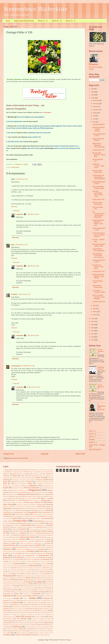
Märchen (28, 578)
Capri (17, 496)
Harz (9, 535)
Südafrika (5, 613)
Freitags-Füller (15, 167)
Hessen (39, 535)
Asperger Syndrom (20, 478)
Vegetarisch (47, 623)
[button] (44, 156)
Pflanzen (9, 592)
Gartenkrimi (21, 523)
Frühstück (46, 521)
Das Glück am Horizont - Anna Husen (98, 267)
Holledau (42, 537)
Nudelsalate (38, 586)
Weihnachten (17, 627)
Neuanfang (27, 582)
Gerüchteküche (29, 527)
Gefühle (17, 525)
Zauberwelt (17, 631)
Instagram (92, 439)
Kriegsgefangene (40, 553)
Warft (52, 625)
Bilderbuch (33, 486)
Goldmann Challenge (32, 531)
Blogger (50, 488)
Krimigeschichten (30, 556)
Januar (95, 315)
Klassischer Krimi (13, 551)
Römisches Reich (47, 601)
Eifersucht (13, 507)
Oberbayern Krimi (47, 586)
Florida (26, 516)
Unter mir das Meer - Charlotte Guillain (98, 187)
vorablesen (7, 635)
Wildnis (15, 629)
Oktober (95, 107)
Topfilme (34, 619)
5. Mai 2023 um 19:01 (33, 335)
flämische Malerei (21, 633)
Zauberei (10, 631)
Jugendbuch (39, 545)
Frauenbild (30, 519)
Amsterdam (41, 476)
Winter (21, 629)
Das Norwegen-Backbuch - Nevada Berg (99, 155)
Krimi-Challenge (18, 556)
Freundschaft (37, 521)
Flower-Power (33, 516)
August (95, 113)
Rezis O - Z (71, 21)
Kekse (50, 547)
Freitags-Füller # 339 (98, 271)
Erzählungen (34, 511)
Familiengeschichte (32, 512)
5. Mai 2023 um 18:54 (33, 214)
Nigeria (14, 584)
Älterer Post (80, 454)
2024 (93, 95)
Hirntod (5, 537)
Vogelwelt (40, 625)
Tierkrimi (51, 617)
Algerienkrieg (38, 472)
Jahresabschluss (38, 543)
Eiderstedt (5, 507)
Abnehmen (41, 470)
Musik (18, 576)
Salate (30, 603)
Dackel (46, 498)
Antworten (14, 207)
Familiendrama (7, 513)
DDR (34, 498)
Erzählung (26, 511)
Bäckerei (5, 496)
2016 (93, 337)
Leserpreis (28, 564)
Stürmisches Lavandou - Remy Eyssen (98, 166)
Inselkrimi (31, 541)
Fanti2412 (14, 294)
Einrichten (20, 507)
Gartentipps (29, 523)
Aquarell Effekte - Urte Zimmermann (99, 250)
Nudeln (31, 586)
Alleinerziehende (47, 472)
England (5, 508)
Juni (94, 119)
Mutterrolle (39, 576)
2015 (93, 340)
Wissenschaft (30, 629)
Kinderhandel (19, 549)
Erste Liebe (11, 511)
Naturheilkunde (39, 580)
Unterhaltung (6, 623)
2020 (93, 325)
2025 (93, 92)
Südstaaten (23, 613)
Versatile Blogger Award (16, 625)
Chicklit (39, 496)
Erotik (5, 511)
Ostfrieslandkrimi (8, 590)
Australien (15, 480)
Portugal (43, 592)
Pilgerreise (16, 592)
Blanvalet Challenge (30, 488)
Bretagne (51, 492)
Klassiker (42, 549)
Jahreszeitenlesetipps (9, 545)
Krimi (5, 555)
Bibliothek (17, 486)
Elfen (34, 507)
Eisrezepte (27, 507)
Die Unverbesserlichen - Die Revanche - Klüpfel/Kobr (99, 215)
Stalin (13, 611)
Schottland (25, 605)
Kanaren (30, 547)
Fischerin (14, 516)
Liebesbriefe (15, 566)
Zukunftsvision (35, 631)
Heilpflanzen (24, 535)
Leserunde (35, 564)
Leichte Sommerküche (33, 562)
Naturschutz (48, 580)
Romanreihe (46, 598)
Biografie (6, 488)
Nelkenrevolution (18, 582)
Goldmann (20, 531)
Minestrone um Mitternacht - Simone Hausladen (99, 145)
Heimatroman (32, 535)
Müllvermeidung (47, 578)
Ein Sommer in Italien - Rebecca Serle (99, 245)
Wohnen (49, 629)
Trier (24, 621)
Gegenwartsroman (26, 525)
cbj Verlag (10, 633)
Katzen (45, 547)
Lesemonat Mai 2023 (98, 124)
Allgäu (5, 474)
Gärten (17, 533)
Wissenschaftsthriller (40, 629)
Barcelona (13, 482)
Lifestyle (5, 568)
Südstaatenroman (31, 613)
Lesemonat (17, 564)
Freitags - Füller (7, 521)
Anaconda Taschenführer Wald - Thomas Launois (98, 194)
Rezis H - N (57, 21)
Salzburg (36, 603)
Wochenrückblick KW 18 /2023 (99, 261)
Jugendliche (48, 545)
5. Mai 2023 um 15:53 (24, 294)
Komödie (49, 551)
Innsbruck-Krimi (23, 541)
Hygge (32, 539)
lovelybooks (31, 633)
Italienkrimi (29, 543)
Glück (14, 531)
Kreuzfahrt (26, 553)
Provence (16, 594)
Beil (16, 484)
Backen (5, 482)
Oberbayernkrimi (7, 588)
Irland (37, 541)
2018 (93, 331)
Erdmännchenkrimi (32, 509)
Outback (23, 590)
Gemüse (12, 527)
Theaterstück (48, 615)
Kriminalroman (44, 555)
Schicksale (5, 605)
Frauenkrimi (38, 519)
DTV (39, 498)
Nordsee (31, 584)
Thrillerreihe (28, 617)
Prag (50, 592)
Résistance (38, 601)
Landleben (6, 562)
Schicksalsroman (15, 605)
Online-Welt (16, 588)
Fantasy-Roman (36, 515)
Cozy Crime (28, 498)
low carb (39, 633)
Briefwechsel (13, 494)
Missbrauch (13, 574)
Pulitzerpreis (48, 594)
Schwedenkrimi (16, 607)
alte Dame (42, 631)
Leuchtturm (42, 564)
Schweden (6, 607)
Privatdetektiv (7, 594)
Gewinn (5, 529)
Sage (25, 603)
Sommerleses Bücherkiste (36, 9)
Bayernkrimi (38, 482)
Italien (14, 543)
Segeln (30, 607)
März (95, 309)
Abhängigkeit (34, 470)
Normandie (49, 584)
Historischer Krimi (14, 537)
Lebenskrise (23, 562)
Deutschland (23, 500)
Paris (33, 590)
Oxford (29, 590)
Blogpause (50, 490)
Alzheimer (48, 474)
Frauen (23, 519)
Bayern (30, 482)
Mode (30, 574)
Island (48, 541)
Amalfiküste (6, 476)
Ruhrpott (25, 601)
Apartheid (12, 478)
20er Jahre (15, 470)
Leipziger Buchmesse (46, 562)
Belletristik (23, 484)
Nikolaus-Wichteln (22, 584)
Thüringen (37, 617)
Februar (95, 312)
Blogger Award (7, 490)
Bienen (24, 486)
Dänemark (40, 505)
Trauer (49, 619)
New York (48, 582)
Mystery (45, 576)
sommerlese (20, 214)
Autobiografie (39, 480)
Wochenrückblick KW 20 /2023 (99, 183)
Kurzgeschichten (19, 560)
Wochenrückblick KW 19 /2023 (99, 229)
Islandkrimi (6, 543)
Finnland (7, 516)
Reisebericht (20, 596)
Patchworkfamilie (41, 590)
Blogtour (7, 492)
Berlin (30, 484)
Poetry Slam (28, 592)
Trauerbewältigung (8, 621)
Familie (48, 511)
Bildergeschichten (47, 486)
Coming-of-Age (11, 498)
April (95, 306)
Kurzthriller (37, 560)
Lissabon (12, 568)
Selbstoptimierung (38, 607)
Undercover (49, 621)
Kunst (40, 558)
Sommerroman (29, 609)
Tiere (43, 617)
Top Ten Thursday (20, 619)
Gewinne (13, 529)
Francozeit (7, 519)
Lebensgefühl (14, 562)
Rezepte (16, 598)
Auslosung (6, 480)
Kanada (23, 547)
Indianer (5, 541)
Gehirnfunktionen (39, 525)
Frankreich (15, 518)
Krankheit (19, 553)
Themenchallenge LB (8, 617)
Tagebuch (44, 613)
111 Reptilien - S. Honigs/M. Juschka (99, 291)
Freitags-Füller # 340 (98, 199)
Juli (94, 116)
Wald (47, 625)
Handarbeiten (40, 533)
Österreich (32, 635)
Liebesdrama (23, 566)
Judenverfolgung (28, 545)
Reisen (37, 596)
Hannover (48, 533)
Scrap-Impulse (47, 112)
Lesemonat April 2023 (99, 302)
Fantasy (27, 514)
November (96, 104)
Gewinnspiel (22, 529)
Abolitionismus (49, 470)
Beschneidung (40, 484)
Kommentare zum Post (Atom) (19, 458)
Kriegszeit (48, 553)
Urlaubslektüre (29, 623)
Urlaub (14, 623)
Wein (27, 627)
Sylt (49, 611)
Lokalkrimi (37, 568)
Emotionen (48, 507)
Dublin (34, 505)
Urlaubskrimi (21, 623)
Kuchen (35, 558)
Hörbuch (49, 539)
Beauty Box (7, 484)
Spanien (37, 609)
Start (8, 21)
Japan (20, 545)
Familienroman (7, 514)
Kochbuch (31, 551)
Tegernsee (22, 615)
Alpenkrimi (27, 474)
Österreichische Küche (43, 635)
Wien (52, 627)
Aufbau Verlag (40, 478)
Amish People (25, 476)
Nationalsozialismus (28, 580)
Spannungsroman (45, 609)
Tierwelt (8, 619)
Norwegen (16, 586)
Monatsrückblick (46, 574)
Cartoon (23, 496)
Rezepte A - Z (93, 442)
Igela (13, 245)
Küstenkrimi (46, 560)
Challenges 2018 (31, 496)
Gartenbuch (12, 523)
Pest (4, 592)
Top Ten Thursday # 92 (101, 387)
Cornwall (20, 498)
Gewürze (31, 529)
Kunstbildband (49, 558)
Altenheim (35, 474)
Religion (44, 596)
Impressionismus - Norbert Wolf (98, 171)
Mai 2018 (16, 572)
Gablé (6, 523)
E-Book (48, 505)
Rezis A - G (43, 21)
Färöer (51, 521)
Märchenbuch (38, 578)
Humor (23, 539)
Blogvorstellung (15, 492)
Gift (43, 529)
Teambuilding (6, 615)
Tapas (50, 613)
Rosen (19, 601)
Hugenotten (15, 539)
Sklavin (21, 609)
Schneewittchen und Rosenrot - (98, 140)
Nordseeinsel (40, 584)
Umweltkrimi (41, 621)
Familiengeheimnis (19, 513)
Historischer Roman (28, 537)
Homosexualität (7, 539)
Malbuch (29, 572)
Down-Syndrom (11, 502)
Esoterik (42, 511)
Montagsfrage (8, 576)
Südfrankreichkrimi (14, 613)
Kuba (30, 558)
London (44, 568)
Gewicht (49, 527)
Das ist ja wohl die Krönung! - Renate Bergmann (99, 297)
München (5, 580)
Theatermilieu (38, 615)
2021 (93, 322)
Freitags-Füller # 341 (98, 150)
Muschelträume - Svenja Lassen (97, 287)
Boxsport (44, 492)
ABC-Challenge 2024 (95, 450)
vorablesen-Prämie (20, 635)
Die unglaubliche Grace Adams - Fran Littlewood (98, 256)
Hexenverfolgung (47, 535)
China (44, 496)
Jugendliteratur (6, 547)
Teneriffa (30, 615)
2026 (93, 89)
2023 (93, 98)
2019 (93, 328)
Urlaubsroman (38, 623)
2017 (93, 334)
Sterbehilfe (19, 611)
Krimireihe (7, 557)
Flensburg (20, 516)
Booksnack (24, 492)
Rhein (25, 598)
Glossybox (6, 531)
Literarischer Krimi (21, 568)
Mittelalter (22, 574)
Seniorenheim (47, 607)
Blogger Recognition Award (20, 490)
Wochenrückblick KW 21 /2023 (99, 135)
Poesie (22, 592)
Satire (42, 603)
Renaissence (8, 598)
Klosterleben (23, 551)
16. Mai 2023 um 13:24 (33, 387)
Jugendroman (15, 547)
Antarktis (5, 478)
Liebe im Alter (7, 566)
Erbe (24, 509)
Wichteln (46, 627)
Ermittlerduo (41, 509)
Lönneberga (45, 570)
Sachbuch (15, 602)
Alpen (20, 474)
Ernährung (48, 509)
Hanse (5, 535)
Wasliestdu (8, 627)
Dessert (16, 500)
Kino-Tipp (34, 549)
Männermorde (21, 578)
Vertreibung (26, 625)
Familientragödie (19, 515)
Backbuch (47, 480)
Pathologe (49, 590)
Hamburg (23, 533)
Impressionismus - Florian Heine (98, 203)
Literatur (30, 568)
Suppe (36, 611)
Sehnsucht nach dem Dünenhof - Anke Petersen (98, 276)
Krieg (32, 553)
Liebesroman (33, 566)
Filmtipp (51, 515)
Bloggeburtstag (42, 488)
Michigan (5, 574)
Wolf (4, 631)
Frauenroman (46, 518)
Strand (31, 611)
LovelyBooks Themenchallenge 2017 (18, 570)
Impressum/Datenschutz (24, 21)
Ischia (43, 541)
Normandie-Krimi (7, 586)
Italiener (22, 543)
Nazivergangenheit (7, 582)
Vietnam (33, 625)
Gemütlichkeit (20, 527)
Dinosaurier (37, 500)
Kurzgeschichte (9, 560)
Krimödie (18, 558)
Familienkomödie (46, 513)
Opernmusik (29, 588)
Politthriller (36, 592)
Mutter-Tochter (31, 576)
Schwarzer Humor (46, 605)
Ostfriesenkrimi (38, 588)
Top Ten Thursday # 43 (101, 351)
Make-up (22, 572)
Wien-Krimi (8, 629)
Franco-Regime (49, 516)
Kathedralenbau (37, 547)
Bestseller (48, 484)
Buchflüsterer (33, 494)
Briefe (6, 494)
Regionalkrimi (8, 596)
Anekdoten (48, 476)
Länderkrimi (37, 570)
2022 (93, 319)
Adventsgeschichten (16, 472)
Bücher (11, 496)
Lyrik (31, 570)
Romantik (6, 601)
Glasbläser (49, 529)
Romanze (13, 601)
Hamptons (32, 533)
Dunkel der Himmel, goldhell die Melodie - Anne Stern (98, 223)
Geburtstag (36, 523)
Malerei (35, 572)
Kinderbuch (7, 549)
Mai (94, 122)
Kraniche (12, 553)
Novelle (25, 586)
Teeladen (15, 615)
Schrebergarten (34, 605)
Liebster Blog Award (46, 566)
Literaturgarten (16, 366)
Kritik (25, 558)
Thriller (18, 616)
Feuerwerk (44, 515)
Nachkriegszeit (15, 580)
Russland (31, 601)
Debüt (51, 498)
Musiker (24, 576)
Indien (11, 541)
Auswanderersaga (23, 480)
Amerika (15, 476)
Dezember (96, 101)
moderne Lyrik (48, 633)
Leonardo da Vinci (7, 564)
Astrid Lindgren (30, 478)
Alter (41, 474)
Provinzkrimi (26, 594)
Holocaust (49, 537)
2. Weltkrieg (6, 470)
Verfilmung (6, 625)
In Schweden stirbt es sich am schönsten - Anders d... (99, 235)
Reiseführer (29, 596)
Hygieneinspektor (40, 539)
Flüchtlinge (41, 516)
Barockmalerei (22, 482)
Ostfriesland (48, 588)
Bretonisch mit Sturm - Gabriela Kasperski (99, 129)
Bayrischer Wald (47, 482)
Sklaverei (15, 609)
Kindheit (27, 549)
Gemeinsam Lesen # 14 (101, 368)
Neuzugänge (38, 582)
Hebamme (15, 535)
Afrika (25, 472)
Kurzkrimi (29, 560)
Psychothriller (37, 594)
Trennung (18, 621)
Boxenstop (38, 492)
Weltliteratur (33, 627)
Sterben (25, 611)
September (96, 110)
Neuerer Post (9, 454)
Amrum (33, 476)
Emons (39, 507)
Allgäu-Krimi (13, 474)
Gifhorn (38, 529)
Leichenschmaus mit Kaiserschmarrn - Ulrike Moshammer (99, 177)
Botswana (31, 492)
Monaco (37, 574)
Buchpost (42, 494)
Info (15, 541)
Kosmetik (6, 553)
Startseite (45, 454)
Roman (33, 598)
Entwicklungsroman (16, 509)
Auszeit (31, 480)
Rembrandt (50, 596)
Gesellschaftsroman (40, 527)
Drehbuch (20, 502)
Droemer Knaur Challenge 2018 (34, 502)
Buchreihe (48, 494)
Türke (28, 621)
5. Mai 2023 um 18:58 (33, 266)
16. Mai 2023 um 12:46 (28, 366)
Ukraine (34, 621)
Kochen (42, 551)
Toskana (42, 619)
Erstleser (19, 511)
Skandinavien (7, 609)
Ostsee (16, 590)
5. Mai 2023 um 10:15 (21, 179)
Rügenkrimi (6, 603)
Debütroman (9, 500)
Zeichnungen (25, 631)
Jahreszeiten (48, 543)
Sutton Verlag (43, 611)
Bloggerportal (35, 490)
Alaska (31, 472)
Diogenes (44, 500)
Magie (9, 572)
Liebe (49, 564)
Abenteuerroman (24, 470)
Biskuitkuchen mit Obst (17, 488)
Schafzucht (49, 603)
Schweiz (24, 607)
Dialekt (31, 500)
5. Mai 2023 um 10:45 (21, 245)
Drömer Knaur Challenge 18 (23, 505)
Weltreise (40, 627)
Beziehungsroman (7, 486)
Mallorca (42, 572)
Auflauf (49, 478)
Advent (7, 472)
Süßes (39, 613)
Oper (22, 588)
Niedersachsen (6, 584)
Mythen (13, 578)
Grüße (11, 533)
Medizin (49, 572)
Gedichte (43, 523)
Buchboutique (22, 494)
